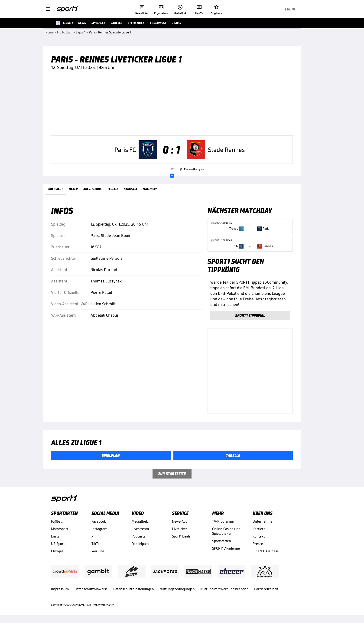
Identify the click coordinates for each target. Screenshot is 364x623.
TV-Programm (223, 521)
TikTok (96, 544)
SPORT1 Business (266, 551)
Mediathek (140, 521)
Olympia (57, 551)
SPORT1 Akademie (226, 548)
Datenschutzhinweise (91, 589)
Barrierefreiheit (266, 589)
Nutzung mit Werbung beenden (224, 589)
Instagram (99, 529)
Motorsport (60, 529)
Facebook (99, 521)
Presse (258, 544)
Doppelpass (140, 544)
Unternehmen (264, 521)
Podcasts (138, 536)
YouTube (98, 551)
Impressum (60, 589)
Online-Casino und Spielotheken (226, 531)
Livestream (140, 529)
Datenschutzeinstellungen (134, 589)
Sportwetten (222, 541)
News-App (180, 521)
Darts (55, 536)
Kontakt (259, 536)
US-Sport (58, 544)
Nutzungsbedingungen (177, 589)
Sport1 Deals (181, 536)
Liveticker (180, 529)
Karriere (259, 529)
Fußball (57, 521)
